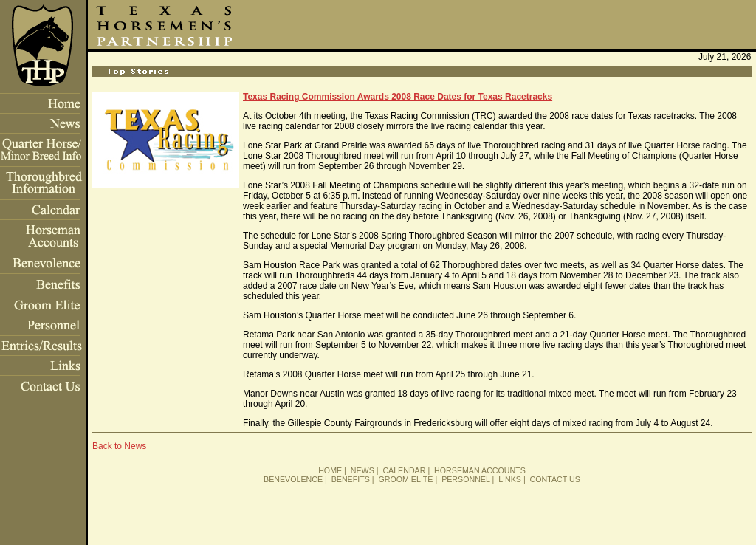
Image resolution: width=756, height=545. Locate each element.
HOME (330, 470)
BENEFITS (351, 479)
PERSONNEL (465, 479)
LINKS (510, 479)
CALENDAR (404, 470)
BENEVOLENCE (293, 479)
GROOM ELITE (405, 479)
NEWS (362, 470)
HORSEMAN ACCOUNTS (480, 470)
